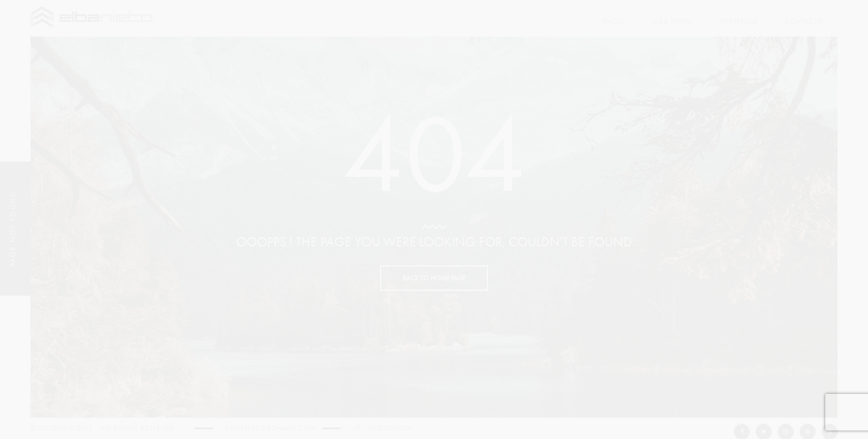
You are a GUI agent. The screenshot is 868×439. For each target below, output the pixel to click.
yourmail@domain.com (271, 428)
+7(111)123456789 (382, 428)
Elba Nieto (673, 22)
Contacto (805, 22)
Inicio (614, 22)
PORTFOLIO (739, 22)
